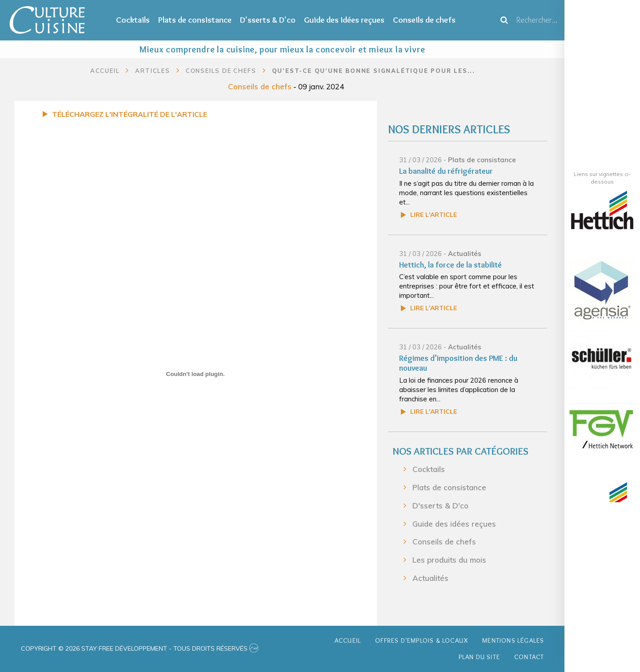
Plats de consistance (195, 20)
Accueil (105, 71)
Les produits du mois (449, 560)
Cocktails (133, 20)
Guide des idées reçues (344, 20)
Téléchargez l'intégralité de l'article (130, 114)
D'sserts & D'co (268, 20)
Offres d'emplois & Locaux (422, 640)
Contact (529, 657)
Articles (152, 71)
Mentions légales (513, 640)
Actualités (465, 254)
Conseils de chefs (424, 20)
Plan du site (479, 657)
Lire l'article (434, 215)
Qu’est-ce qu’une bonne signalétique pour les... (374, 71)
